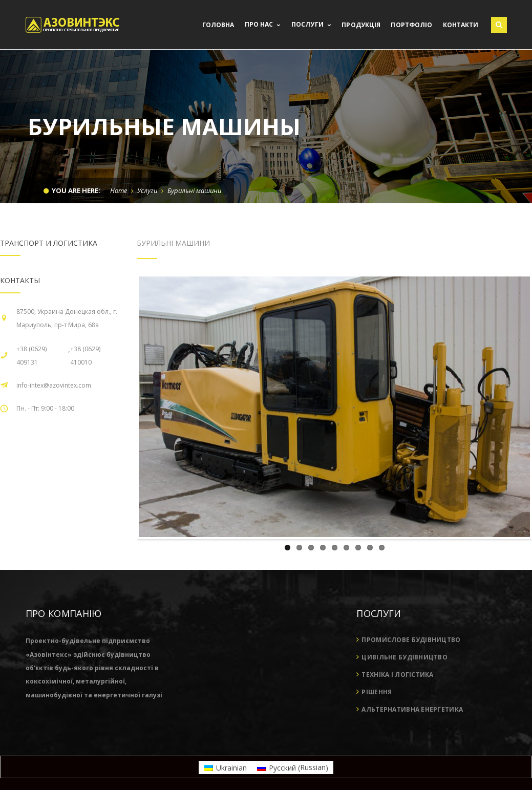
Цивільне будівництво (405, 657)
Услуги (147, 190)
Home (119, 190)
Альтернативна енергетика (412, 709)
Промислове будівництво (411, 640)
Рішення (377, 692)
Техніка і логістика (397, 675)
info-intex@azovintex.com (54, 385)
